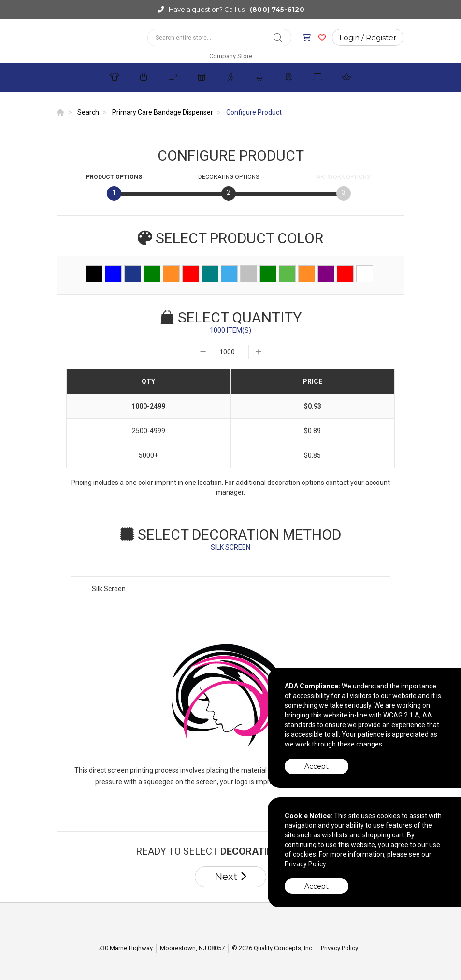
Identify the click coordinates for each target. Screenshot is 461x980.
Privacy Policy (339, 948)
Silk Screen (109, 589)
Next (230, 877)
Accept (317, 766)
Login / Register (368, 37)
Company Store (231, 56)
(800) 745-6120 (277, 9)
